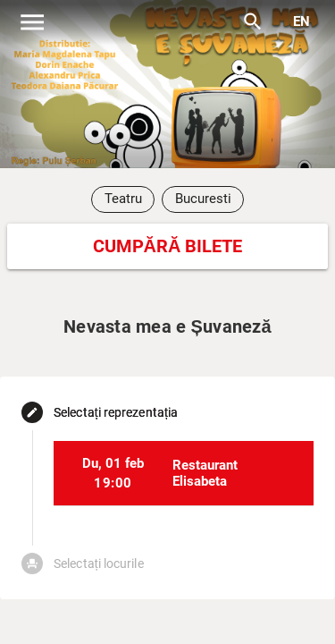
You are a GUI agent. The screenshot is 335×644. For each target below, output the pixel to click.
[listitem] (184, 473)
